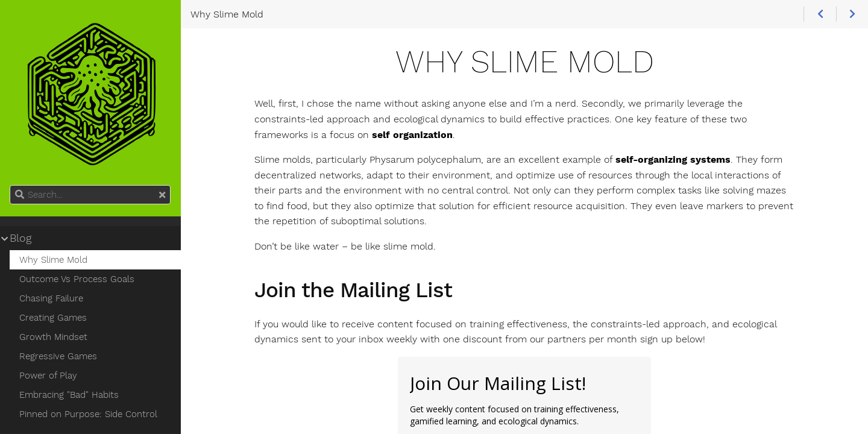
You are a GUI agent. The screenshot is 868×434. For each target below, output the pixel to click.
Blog (20, 238)
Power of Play (48, 376)
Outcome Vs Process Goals (77, 279)
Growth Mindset (53, 337)
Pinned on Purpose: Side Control (88, 414)
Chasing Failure (51, 298)
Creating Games (53, 318)
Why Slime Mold (53, 260)
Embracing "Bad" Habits (69, 395)
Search (11, 185)
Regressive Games (58, 356)
